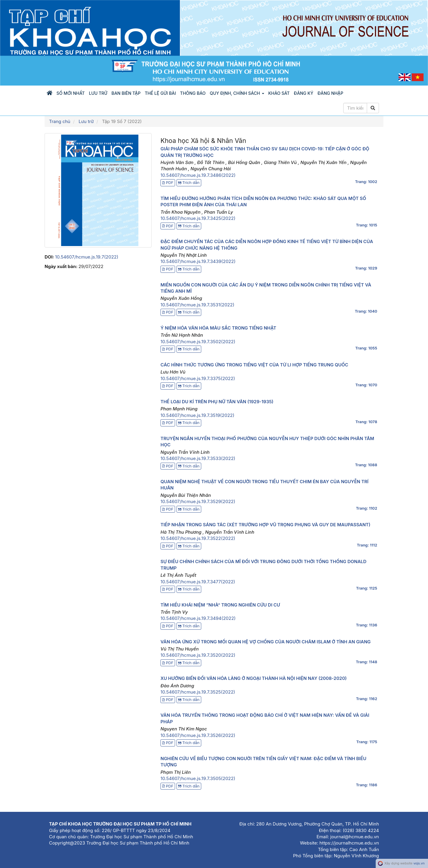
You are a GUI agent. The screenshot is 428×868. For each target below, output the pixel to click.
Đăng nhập (330, 93)
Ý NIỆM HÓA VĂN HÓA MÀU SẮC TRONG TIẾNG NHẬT (218, 328)
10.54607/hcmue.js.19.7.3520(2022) (198, 655)
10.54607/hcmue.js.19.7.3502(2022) (198, 342)
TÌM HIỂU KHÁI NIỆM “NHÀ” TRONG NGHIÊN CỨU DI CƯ (220, 605)
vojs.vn (419, 863)
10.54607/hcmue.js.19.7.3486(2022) (198, 175)
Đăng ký (304, 93)
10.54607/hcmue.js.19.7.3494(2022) (198, 618)
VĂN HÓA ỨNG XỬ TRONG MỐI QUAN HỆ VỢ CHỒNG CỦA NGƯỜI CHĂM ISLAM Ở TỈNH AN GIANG (266, 642)
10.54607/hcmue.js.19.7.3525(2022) (198, 692)
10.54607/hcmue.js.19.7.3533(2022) (198, 458)
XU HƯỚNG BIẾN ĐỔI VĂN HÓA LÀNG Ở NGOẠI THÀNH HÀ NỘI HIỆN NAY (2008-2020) (254, 678)
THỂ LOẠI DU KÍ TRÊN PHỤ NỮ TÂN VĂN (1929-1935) (217, 402)
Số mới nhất (71, 93)
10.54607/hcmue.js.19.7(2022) (87, 257)
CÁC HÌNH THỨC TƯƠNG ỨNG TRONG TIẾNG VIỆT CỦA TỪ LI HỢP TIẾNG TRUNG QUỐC (254, 365)
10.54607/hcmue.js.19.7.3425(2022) (198, 218)
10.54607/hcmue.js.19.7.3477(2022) (198, 582)
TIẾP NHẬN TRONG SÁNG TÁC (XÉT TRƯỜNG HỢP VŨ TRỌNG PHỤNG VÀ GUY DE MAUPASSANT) (265, 525)
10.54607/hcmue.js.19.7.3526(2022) (198, 735)
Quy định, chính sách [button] (237, 93)
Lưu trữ (98, 93)
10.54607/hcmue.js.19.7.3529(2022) (198, 501)
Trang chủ (60, 121)
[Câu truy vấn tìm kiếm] (355, 108)
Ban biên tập (126, 93)
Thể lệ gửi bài (160, 93)
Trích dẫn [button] (189, 182)
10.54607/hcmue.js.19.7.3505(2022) (198, 778)
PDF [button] (168, 182)
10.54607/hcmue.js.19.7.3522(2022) (198, 538)
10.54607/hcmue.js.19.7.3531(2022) (197, 305)
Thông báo (193, 93)
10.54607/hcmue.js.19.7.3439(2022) (198, 261)
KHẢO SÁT (279, 93)
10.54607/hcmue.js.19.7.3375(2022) (198, 378)
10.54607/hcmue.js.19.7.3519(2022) (197, 415)
